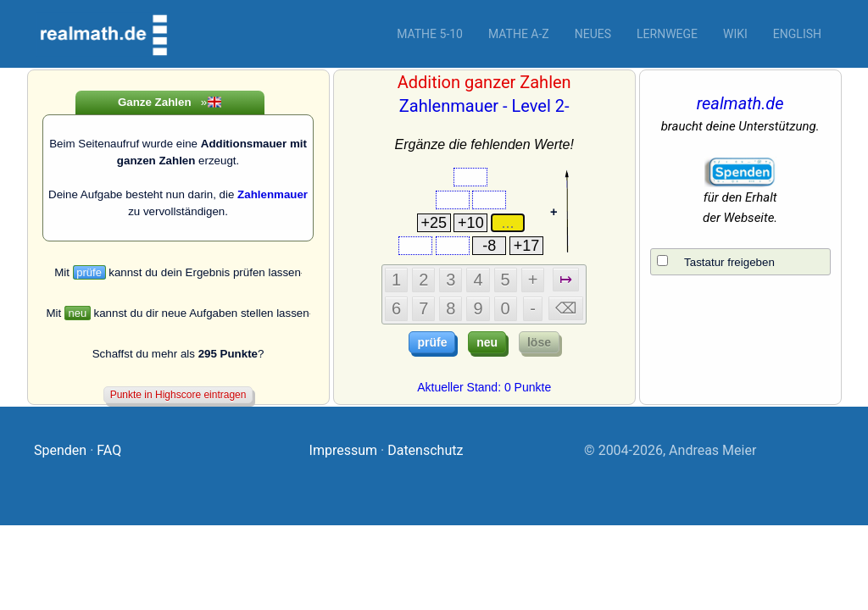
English (797, 34)
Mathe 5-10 (430, 34)
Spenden (60, 450)
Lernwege (667, 34)
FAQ (109, 450)
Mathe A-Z (519, 34)
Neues (593, 34)
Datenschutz (425, 450)
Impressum (344, 450)
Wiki (735, 34)
